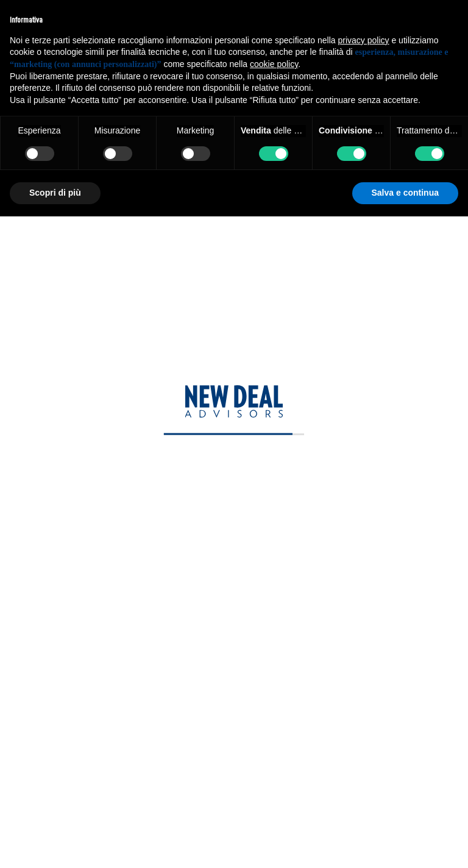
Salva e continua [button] (405, 193)
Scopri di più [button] (55, 193)
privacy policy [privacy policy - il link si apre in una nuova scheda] (364, 40)
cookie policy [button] (274, 64)
